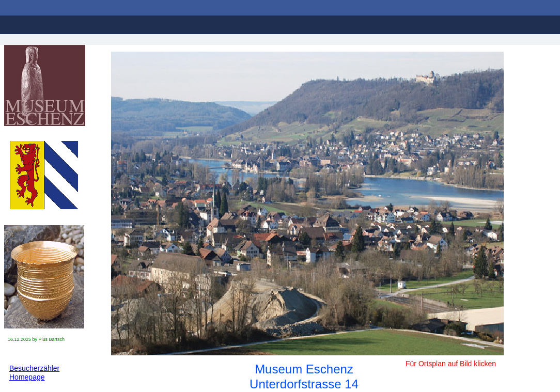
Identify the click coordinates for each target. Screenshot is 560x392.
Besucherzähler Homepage (34, 373)
